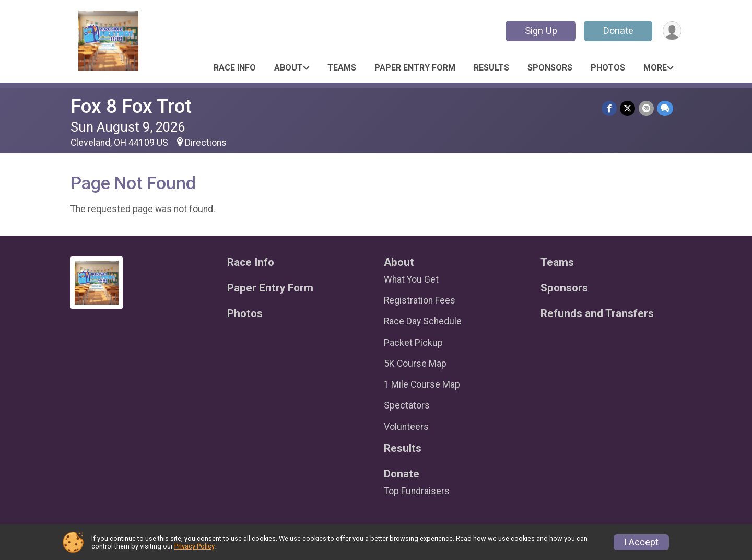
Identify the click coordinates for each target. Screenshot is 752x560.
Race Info (235, 68)
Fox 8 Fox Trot (131, 106)
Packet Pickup (413, 343)
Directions (206, 143)
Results (491, 68)
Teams (342, 68)
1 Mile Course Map (422, 384)
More (655, 68)
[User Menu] (672, 31)
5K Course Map (415, 364)
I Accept (641, 542)
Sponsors (550, 68)
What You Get (411, 279)
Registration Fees (420, 300)
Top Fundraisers (417, 491)
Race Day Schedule (423, 321)
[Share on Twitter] (628, 108)
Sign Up (540, 31)
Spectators (407, 405)
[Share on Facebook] (610, 108)
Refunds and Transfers (597, 314)
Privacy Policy (194, 546)
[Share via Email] (646, 108)
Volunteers (406, 427)
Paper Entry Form (415, 68)
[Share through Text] (665, 108)
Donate (618, 31)
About (289, 68)
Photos (608, 68)
